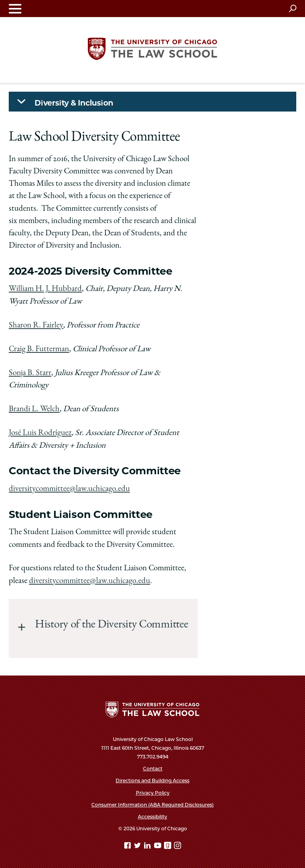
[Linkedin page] (148, 846)
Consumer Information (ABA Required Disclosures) (152, 804)
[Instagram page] (178, 846)
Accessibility (152, 816)
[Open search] (292, 8)
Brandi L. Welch (34, 409)
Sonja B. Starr (30, 373)
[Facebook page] (128, 846)
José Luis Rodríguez (40, 433)
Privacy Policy (153, 792)
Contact (153, 768)
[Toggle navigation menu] (15, 9)
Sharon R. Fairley (36, 325)
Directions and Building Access (152, 780)
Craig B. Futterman (39, 349)
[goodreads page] (168, 846)
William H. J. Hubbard (45, 289)
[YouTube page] (158, 846)
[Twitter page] (138, 846)
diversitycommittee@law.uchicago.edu (69, 488)
